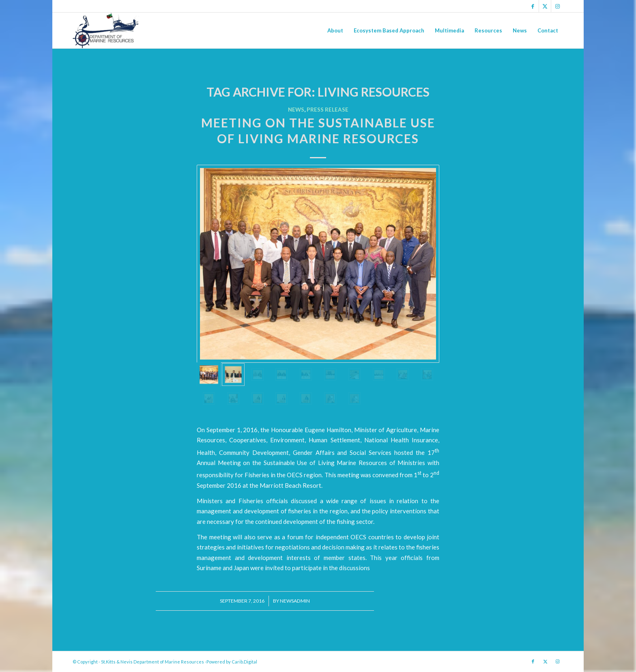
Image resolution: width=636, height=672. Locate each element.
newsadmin (295, 601)
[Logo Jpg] (106, 30)
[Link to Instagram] (557, 6)
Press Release (328, 110)
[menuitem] (335, 30)
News (296, 110)
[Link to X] (545, 6)
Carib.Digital (244, 662)
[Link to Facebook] (533, 6)
